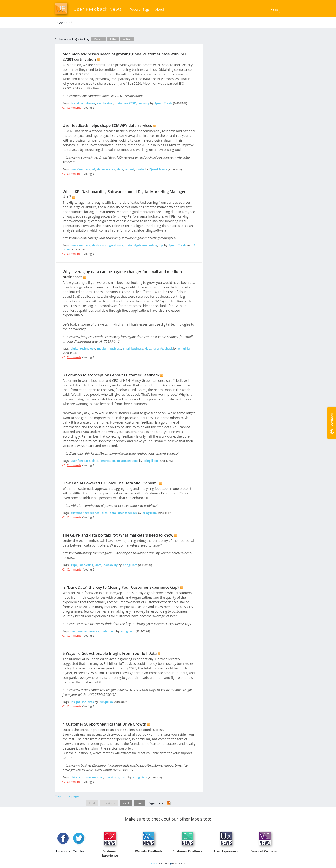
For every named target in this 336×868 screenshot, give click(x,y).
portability (111, 565)
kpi (161, 245)
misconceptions (128, 461)
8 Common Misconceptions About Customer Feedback (111, 375)
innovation (108, 461)
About (160, 9)
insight (75, 702)
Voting (127, 39)
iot (84, 702)
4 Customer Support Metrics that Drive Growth (104, 724)
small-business (133, 349)
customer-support (91, 777)
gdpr (74, 565)
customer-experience (85, 513)
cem (113, 631)
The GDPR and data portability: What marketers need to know (118, 535)
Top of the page (67, 796)
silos (105, 513)
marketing (86, 565)
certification (105, 103)
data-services (106, 169)
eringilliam (185, 349)
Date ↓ (98, 39)
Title (113, 39)
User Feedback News (98, 9)
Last (140, 803)
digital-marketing (145, 245)
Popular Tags (140, 9)
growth (123, 777)
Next (126, 803)
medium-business (109, 349)
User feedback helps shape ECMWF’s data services (107, 125)
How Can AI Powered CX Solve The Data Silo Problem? (110, 483)
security (144, 103)
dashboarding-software (108, 245)
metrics (111, 777)
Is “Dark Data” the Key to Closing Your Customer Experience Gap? (121, 587)
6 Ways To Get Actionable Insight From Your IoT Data (110, 653)
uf (93, 169)
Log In (273, 10)
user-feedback (80, 169)
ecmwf (130, 169)
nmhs (140, 169)
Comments (74, 108)
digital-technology (83, 349)
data (119, 103)
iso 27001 (130, 103)
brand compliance (83, 103)
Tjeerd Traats (164, 103)
